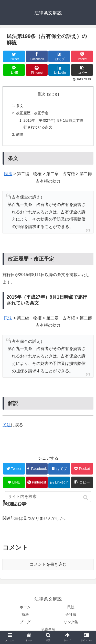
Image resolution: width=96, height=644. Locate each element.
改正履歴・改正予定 (32, 113)
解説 (20, 135)
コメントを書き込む (48, 564)
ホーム (25, 607)
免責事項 (48, 629)
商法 (25, 614)
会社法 (71, 614)
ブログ (25, 622)
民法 (8, 174)
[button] (86, 498)
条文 (20, 106)
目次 (41, 94)
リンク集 (71, 622)
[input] (48, 497)
